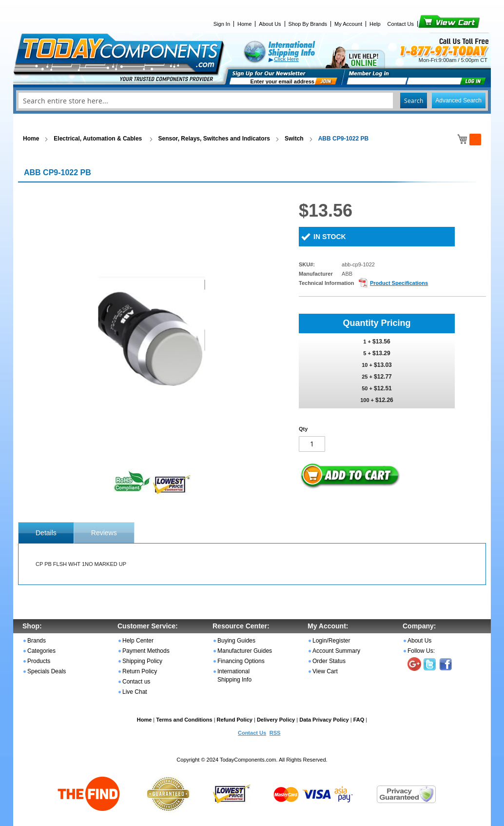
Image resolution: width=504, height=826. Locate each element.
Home (244, 24)
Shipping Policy (142, 661)
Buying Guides (236, 641)
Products (39, 661)
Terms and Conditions (184, 720)
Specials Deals (47, 671)
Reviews (104, 533)
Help (375, 24)
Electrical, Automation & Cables (98, 139)
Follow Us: (421, 651)
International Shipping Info (234, 675)
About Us (270, 24)
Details (46, 533)
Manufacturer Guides (245, 651)
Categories (41, 651)
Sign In (222, 24)
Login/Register (331, 641)
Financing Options (241, 661)
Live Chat (135, 692)
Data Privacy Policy (324, 720)
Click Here (286, 59)
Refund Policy (235, 720)
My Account (348, 24)
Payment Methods (146, 651)
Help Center (138, 641)
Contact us (136, 682)
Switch (294, 139)
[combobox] (252, 101)
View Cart (433, 24)
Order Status (329, 661)
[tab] (46, 533)
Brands (37, 641)
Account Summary (336, 651)
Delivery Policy (276, 720)
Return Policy (140, 671)
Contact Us (401, 24)
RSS (275, 733)
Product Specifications (399, 283)
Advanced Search (458, 101)
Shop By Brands (308, 24)
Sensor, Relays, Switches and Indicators (214, 139)
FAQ (359, 720)
